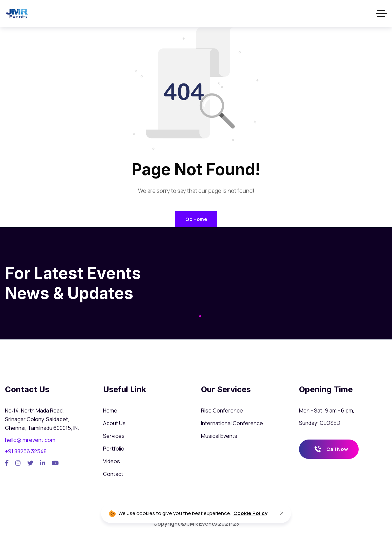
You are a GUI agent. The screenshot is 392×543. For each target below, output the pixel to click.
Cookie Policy (250, 513)
